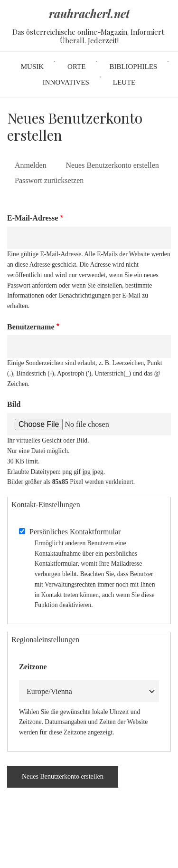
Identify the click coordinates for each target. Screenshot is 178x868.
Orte (76, 67)
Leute (124, 82)
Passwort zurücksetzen (49, 180)
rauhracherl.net (89, 14)
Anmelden (31, 165)
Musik (32, 67)
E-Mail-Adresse (33, 218)
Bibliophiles (133, 67)
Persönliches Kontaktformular (75, 532)
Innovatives (66, 82)
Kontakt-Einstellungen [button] (46, 505)
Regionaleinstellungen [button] (45, 640)
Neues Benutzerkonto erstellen (116, 166)
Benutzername (31, 327)
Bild (14, 404)
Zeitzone (33, 667)
